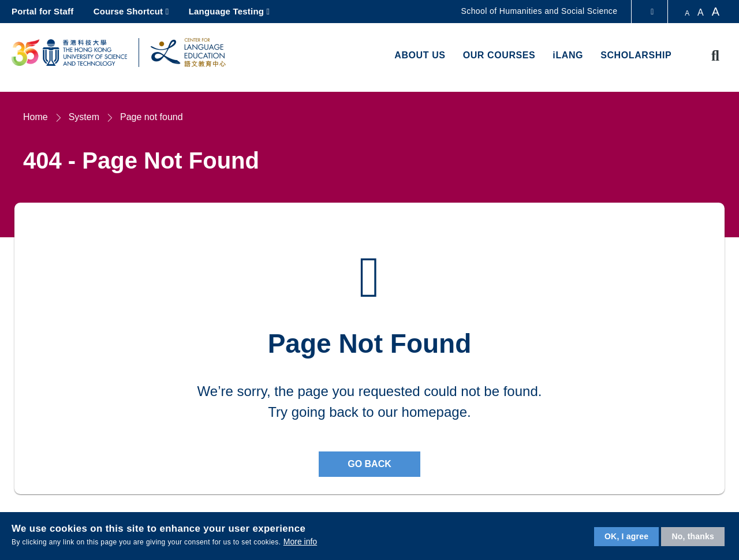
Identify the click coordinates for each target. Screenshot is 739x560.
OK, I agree (626, 536)
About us (420, 55)
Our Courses (499, 55)
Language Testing (226, 11)
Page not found (152, 117)
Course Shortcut (128, 11)
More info (300, 542)
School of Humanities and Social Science (540, 11)
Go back (369, 464)
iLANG (568, 55)
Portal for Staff (42, 11)
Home (36, 117)
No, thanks (693, 536)
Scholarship (636, 55)
